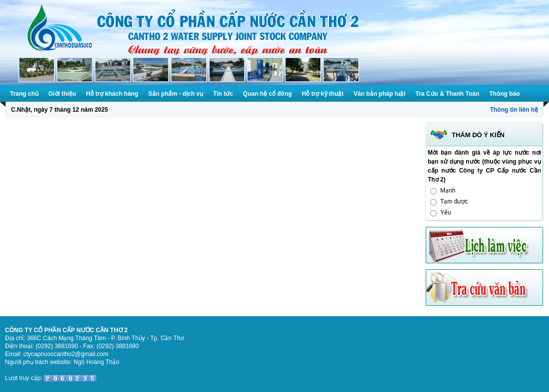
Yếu (446, 212)
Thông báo (504, 94)
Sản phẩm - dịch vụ (176, 94)
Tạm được (454, 201)
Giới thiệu (62, 94)
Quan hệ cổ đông (268, 94)
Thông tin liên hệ (514, 110)
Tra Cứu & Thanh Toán (448, 94)
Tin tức (223, 94)
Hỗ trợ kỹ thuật (323, 94)
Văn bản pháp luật (380, 94)
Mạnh (448, 191)
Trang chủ (24, 94)
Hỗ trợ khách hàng (112, 94)
